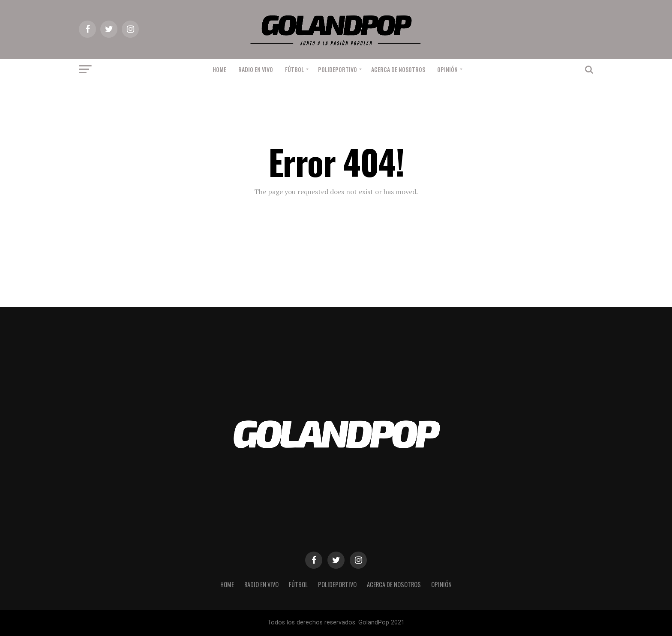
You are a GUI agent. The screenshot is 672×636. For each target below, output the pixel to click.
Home (219, 69)
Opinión (447, 69)
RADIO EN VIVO (256, 69)
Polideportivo (337, 69)
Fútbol (294, 69)
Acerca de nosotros (398, 69)
